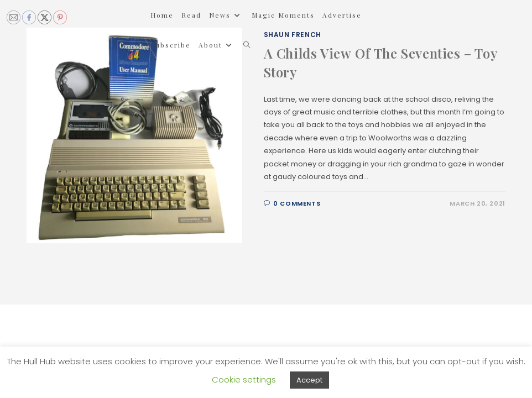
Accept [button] (309, 380)
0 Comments (297, 203)
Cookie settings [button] (244, 379)
